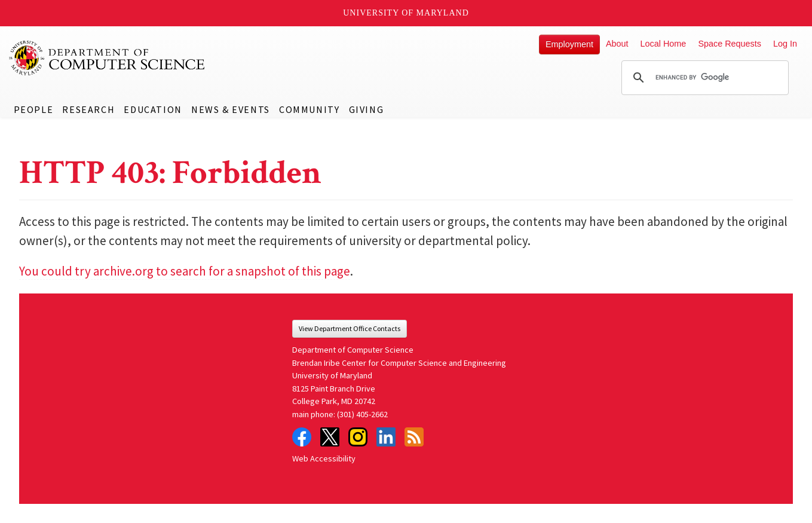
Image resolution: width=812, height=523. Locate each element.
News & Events (231, 109)
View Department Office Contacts (350, 328)
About (617, 44)
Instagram (358, 437)
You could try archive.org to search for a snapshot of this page (185, 271)
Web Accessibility (324, 458)
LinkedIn (386, 437)
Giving (367, 109)
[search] (703, 78)
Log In (785, 44)
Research (88, 109)
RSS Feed (414, 437)
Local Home (664, 44)
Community (309, 109)
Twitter (330, 437)
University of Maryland (406, 13)
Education (153, 109)
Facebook (302, 437)
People (34, 109)
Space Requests (730, 44)
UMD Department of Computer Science (108, 58)
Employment (569, 44)
